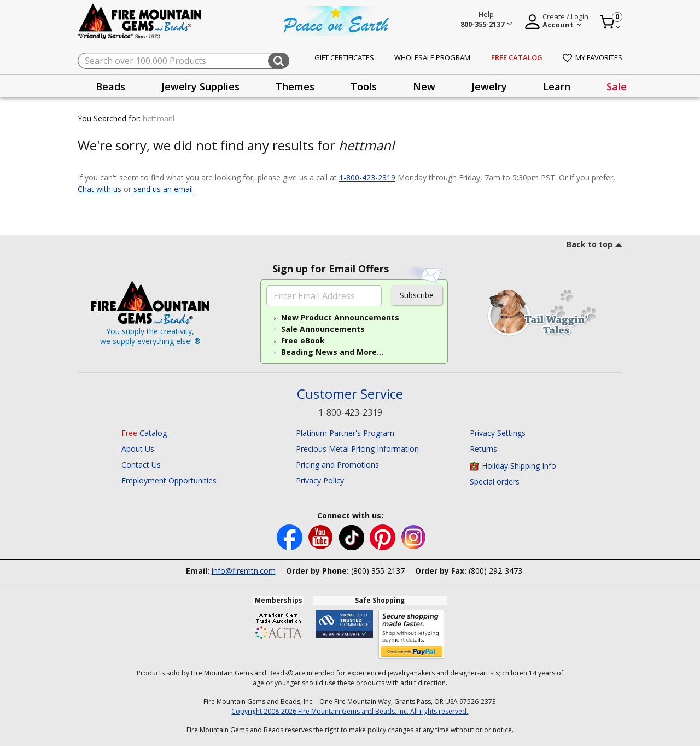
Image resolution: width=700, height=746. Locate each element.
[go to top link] (594, 246)
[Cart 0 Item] (611, 22)
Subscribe (417, 295)
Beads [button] (110, 86)
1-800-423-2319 (367, 177)
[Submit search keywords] (279, 61)
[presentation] (110, 86)
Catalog (144, 433)
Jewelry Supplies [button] (200, 86)
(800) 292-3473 (495, 571)
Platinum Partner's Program (345, 433)
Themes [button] (295, 86)
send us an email (163, 189)
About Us (138, 449)
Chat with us (100, 189)
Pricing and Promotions (337, 465)
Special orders (495, 482)
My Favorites (593, 57)
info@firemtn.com (244, 571)
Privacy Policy (320, 480)
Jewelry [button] (489, 86)
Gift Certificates (344, 57)
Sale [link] (617, 86)
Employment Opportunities (169, 480)
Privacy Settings (498, 433)
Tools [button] (364, 86)
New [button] (424, 86)
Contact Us (141, 465)
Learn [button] (557, 86)
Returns (483, 449)
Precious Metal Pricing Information (357, 449)
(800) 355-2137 (378, 571)
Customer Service (350, 394)
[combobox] (183, 61)
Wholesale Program (432, 57)
